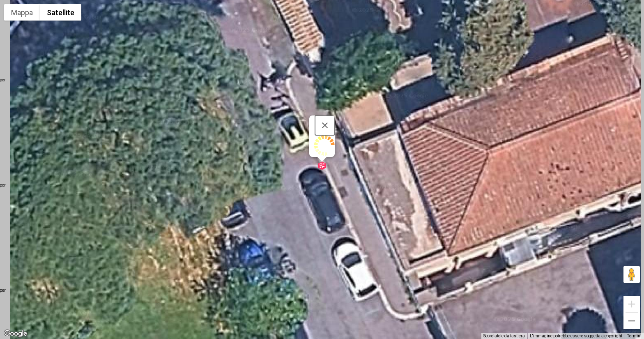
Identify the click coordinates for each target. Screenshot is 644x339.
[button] (322, 166)
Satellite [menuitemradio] (61, 13)
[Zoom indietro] (632, 321)
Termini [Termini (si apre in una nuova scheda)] (634, 336)
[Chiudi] (325, 125)
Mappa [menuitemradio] (22, 13)
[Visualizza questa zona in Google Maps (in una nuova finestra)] (16, 334)
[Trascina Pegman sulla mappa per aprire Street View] (632, 274)
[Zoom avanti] (632, 304)
